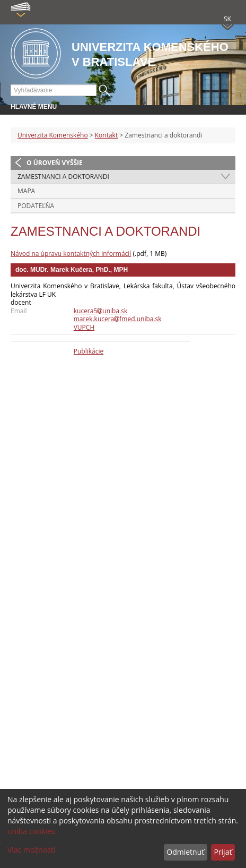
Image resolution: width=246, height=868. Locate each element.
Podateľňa (36, 206)
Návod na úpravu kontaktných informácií (71, 253)
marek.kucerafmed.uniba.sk (118, 319)
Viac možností (31, 850)
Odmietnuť (185, 852)
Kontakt (106, 135)
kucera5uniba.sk (101, 311)
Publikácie (89, 351)
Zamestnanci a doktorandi (63, 177)
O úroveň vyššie (55, 163)
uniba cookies (31, 831)
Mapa (26, 191)
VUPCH (84, 327)
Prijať (223, 852)
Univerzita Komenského (53, 135)
